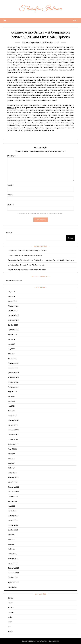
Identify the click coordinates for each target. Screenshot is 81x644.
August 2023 (12, 449)
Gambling (11, 612)
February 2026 (13, 306)
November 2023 (13, 435)
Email (10, 195)
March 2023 (12, 473)
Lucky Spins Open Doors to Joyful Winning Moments (26, 265)
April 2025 (12, 354)
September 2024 (14, 387)
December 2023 (13, 430)
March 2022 (12, 511)
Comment (12, 156)
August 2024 (12, 392)
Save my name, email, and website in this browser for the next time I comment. (41, 213)
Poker (10, 622)
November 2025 (13, 320)
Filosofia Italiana (40, 9)
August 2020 (12, 587)
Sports (10, 631)
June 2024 (11, 401)
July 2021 (11, 535)
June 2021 (11, 539)
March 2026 (12, 301)
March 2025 (12, 358)
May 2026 (11, 292)
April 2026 (12, 296)
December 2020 (13, 568)
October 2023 (13, 439)
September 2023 (14, 444)
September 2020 (14, 582)
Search (9, 233)
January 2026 (13, 311)
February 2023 (13, 477)
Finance (11, 607)
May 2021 (11, 544)
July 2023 (11, 454)
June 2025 (11, 344)
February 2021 (13, 558)
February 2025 (13, 363)
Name (10, 185)
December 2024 (13, 373)
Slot (9, 626)
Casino (10, 603)
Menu (75, 20)
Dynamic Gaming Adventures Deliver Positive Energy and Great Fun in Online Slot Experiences (41, 260)
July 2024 (11, 396)
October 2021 (13, 530)
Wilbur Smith (54, 42)
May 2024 (11, 406)
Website (11, 205)
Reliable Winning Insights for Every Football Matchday (27, 270)
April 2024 (12, 411)
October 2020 (13, 578)
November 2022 (13, 492)
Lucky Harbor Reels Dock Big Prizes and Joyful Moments (28, 250)
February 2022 (13, 516)
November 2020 (13, 573)
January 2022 (13, 520)
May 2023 (11, 463)
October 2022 (13, 497)
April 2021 (12, 549)
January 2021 (13, 563)
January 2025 (13, 368)
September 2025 (14, 330)
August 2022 (12, 501)
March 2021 (12, 554)
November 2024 (13, 377)
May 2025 (11, 349)
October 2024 (13, 382)
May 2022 (11, 506)
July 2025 (11, 339)
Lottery (10, 617)
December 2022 (13, 487)
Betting (10, 598)
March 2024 (12, 415)
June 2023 (11, 458)
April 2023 (12, 468)
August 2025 (12, 334)
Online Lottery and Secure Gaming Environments (25, 255)
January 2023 (13, 482)
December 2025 (13, 315)
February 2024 (13, 420)
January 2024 (13, 425)
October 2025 (13, 325)
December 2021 (13, 525)
